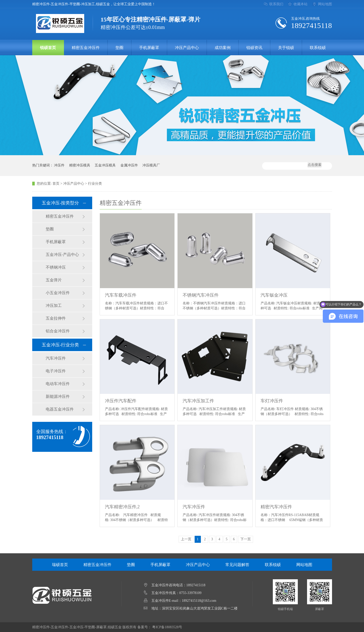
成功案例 (223, 48)
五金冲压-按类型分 (60, 203)
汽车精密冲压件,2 (122, 507)
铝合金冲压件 (58, 331)
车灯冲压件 (272, 401)
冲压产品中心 (187, 48)
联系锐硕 (318, 48)
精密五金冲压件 (86, 48)
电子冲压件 (56, 371)
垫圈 (119, 48)
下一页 (246, 539)
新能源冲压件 (58, 396)
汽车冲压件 (56, 358)
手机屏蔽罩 (149, 48)
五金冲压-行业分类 (60, 345)
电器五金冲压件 (60, 409)
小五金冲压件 (58, 293)
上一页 (186, 539)
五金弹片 (54, 280)
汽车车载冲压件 (121, 295)
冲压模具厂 (151, 165)
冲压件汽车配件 (121, 401)
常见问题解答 (237, 565)
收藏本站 (301, 4)
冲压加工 (54, 306)
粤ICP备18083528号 (167, 627)
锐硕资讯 (254, 48)
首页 (56, 184)
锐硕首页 (48, 48)
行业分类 (95, 184)
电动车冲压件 (58, 384)
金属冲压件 (129, 165)
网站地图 (325, 4)
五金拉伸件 (56, 318)
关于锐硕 (286, 48)
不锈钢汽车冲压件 (201, 295)
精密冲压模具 (80, 165)
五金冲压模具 (105, 165)
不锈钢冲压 (56, 267)
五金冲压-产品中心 (62, 255)
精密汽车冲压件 (276, 507)
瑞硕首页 (60, 565)
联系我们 (276, 4)
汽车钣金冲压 (274, 295)
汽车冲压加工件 (198, 401)
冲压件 (59, 165)
